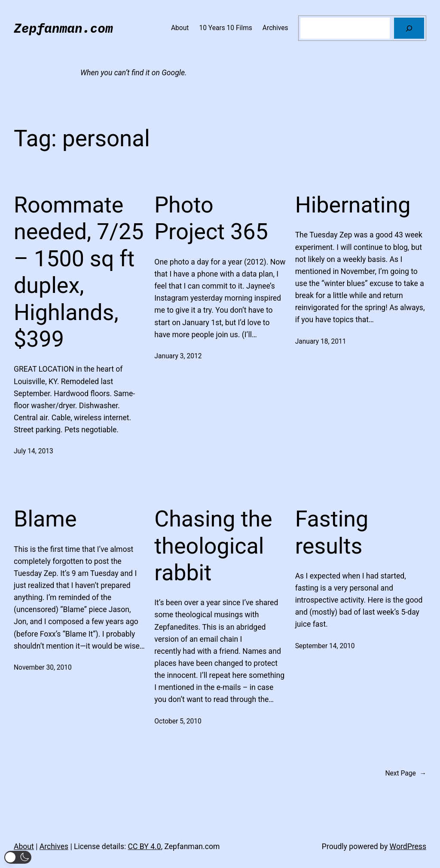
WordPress (408, 846)
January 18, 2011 (321, 342)
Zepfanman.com (63, 28)
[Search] (409, 28)
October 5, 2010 (178, 721)
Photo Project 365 (211, 218)
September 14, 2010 (325, 646)
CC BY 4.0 (145, 846)
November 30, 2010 (43, 668)
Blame (45, 519)
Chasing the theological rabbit (213, 546)
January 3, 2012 (178, 356)
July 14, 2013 (34, 451)
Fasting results (332, 532)
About (24, 846)
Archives (54, 846)
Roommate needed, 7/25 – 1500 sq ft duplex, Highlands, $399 (79, 272)
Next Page (406, 774)
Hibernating (353, 205)
